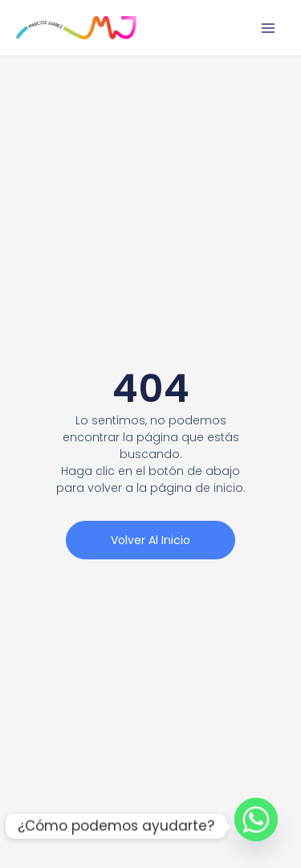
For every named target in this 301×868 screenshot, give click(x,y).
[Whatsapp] (256, 826)
